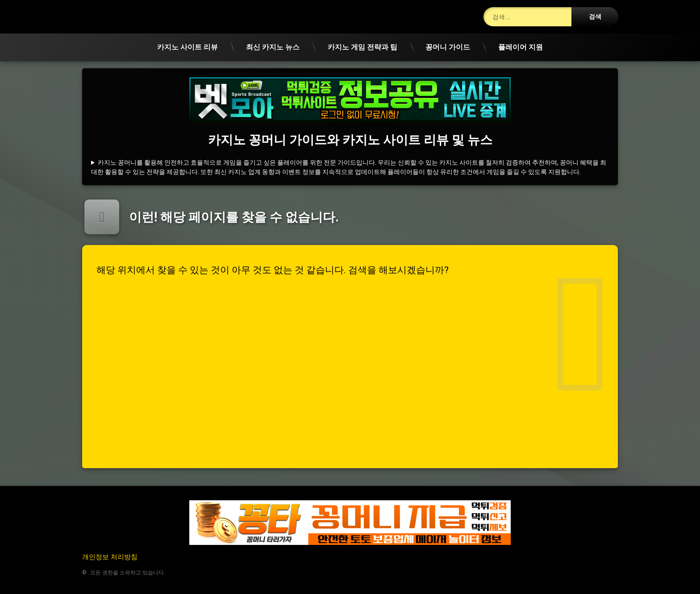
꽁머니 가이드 (448, 47)
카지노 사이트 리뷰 (187, 47)
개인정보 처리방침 (110, 557)
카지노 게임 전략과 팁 (362, 47)
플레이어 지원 (521, 47)
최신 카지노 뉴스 (273, 47)
